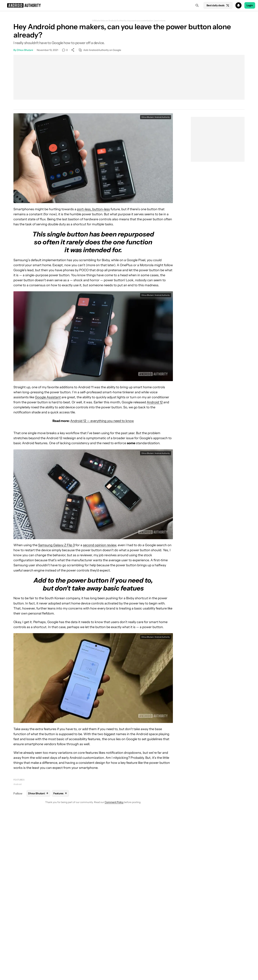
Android (17, 784)
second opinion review (100, 545)
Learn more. (160, 21)
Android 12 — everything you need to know (102, 421)
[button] (129, 5)
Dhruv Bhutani (25, 50)
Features (19, 780)
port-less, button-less (93, 209)
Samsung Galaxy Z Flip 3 (56, 545)
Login (250, 5)
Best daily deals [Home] (218, 5)
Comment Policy (114, 802)
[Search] (197, 5)
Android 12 (155, 402)
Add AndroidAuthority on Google (100, 50)
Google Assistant (48, 397)
